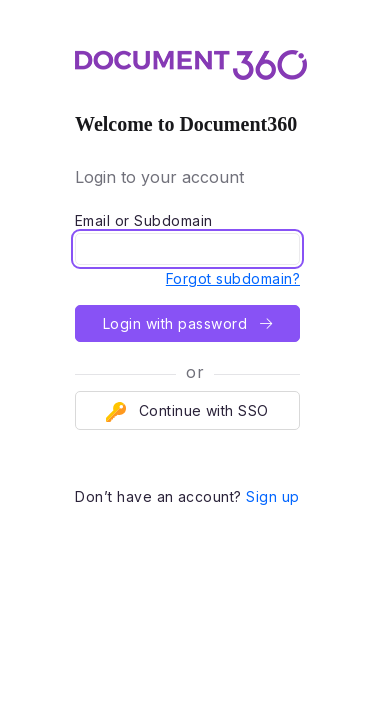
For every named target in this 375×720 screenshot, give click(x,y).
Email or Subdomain (144, 220)
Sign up (272, 496)
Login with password (187, 323)
